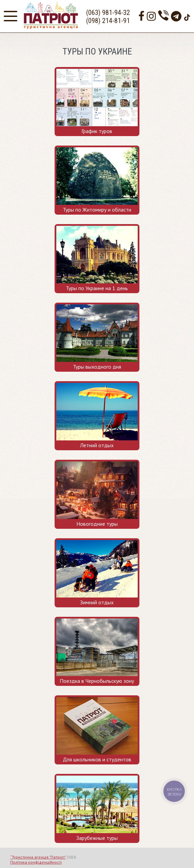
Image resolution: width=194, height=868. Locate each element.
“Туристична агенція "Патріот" (38, 857)
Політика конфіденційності (36, 862)
